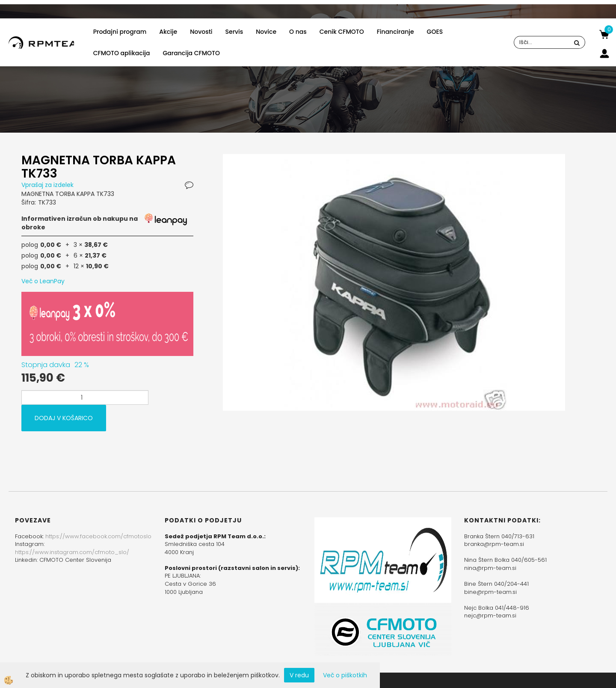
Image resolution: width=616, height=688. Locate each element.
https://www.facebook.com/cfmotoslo (98, 536)
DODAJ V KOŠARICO (64, 418)
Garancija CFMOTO (191, 53)
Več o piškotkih (345, 675)
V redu (299, 675)
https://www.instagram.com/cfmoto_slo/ (72, 552)
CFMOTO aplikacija (122, 53)
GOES (435, 32)
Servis (234, 32)
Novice (266, 32)
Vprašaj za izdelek (47, 185)
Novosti (201, 32)
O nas (298, 32)
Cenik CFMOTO (342, 32)
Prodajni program (120, 32)
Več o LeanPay (43, 281)
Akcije (168, 32)
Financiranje (395, 32)
